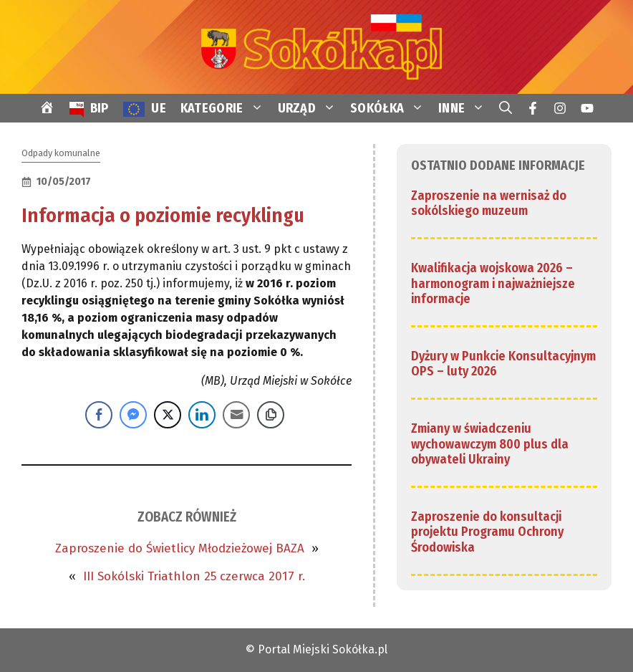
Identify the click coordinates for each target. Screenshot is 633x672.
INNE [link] (465, 108)
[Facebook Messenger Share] (133, 415)
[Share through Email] (236, 415)
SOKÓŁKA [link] (391, 108)
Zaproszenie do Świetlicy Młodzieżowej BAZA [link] (180, 548)
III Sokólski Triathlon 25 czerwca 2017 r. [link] (194, 576)
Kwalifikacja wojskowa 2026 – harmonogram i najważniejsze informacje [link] (493, 283)
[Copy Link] (271, 415)
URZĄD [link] (311, 108)
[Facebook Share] (99, 415)
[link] (316, 46)
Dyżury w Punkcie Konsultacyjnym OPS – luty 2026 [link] (503, 364)
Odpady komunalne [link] (61, 153)
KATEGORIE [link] (226, 108)
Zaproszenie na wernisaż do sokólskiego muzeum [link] (489, 203)
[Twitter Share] (168, 415)
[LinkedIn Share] (202, 415)
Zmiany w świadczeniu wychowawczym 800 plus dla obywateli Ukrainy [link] (490, 444)
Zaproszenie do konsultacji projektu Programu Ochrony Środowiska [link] (487, 532)
